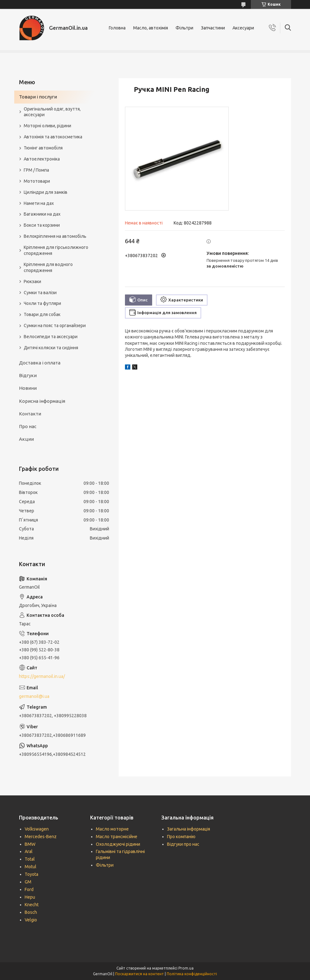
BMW (30, 844)
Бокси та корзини (42, 225)
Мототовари (37, 181)
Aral (29, 851)
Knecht (32, 905)
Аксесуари (243, 28)
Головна (117, 28)
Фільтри (184, 28)
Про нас (28, 426)
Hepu (30, 897)
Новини (28, 388)
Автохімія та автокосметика (53, 137)
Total (30, 859)
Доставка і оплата (40, 363)
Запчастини (213, 28)
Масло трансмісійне (117, 837)
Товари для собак (42, 314)
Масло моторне (112, 829)
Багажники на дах (42, 214)
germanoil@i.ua (34, 696)
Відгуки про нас (183, 844)
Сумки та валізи (40, 293)
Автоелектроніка (42, 159)
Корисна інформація (42, 401)
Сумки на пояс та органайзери (55, 326)
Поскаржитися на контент (139, 974)
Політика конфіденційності (192, 974)
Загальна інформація (189, 829)
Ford (29, 889)
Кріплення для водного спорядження (48, 267)
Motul (31, 867)
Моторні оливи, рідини (47, 126)
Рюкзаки (32, 281)
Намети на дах (39, 203)
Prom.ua (186, 968)
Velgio (31, 920)
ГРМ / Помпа (36, 170)
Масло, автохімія (151, 28)
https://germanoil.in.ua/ (42, 676)
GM (28, 882)
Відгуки (28, 375)
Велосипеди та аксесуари (51, 337)
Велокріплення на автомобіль (55, 236)
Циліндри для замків (46, 192)
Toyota (31, 874)
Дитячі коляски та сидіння (51, 348)
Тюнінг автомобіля (43, 148)
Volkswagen (37, 829)
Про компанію (181, 837)
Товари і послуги (38, 97)
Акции (26, 439)
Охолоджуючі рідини (118, 844)
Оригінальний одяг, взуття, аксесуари (52, 112)
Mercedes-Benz (41, 837)
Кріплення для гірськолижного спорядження (56, 250)
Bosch (31, 912)
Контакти (30, 414)
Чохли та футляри (42, 303)
